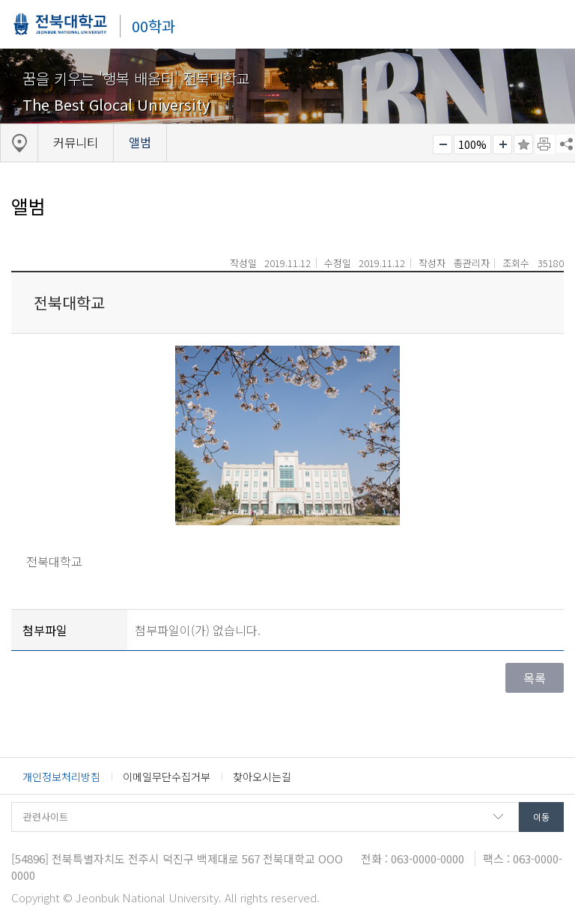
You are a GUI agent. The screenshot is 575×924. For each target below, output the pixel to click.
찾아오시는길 (262, 777)
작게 (442, 144)
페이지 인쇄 (545, 144)
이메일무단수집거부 (167, 777)
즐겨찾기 (523, 144)
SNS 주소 (565, 144)
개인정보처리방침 (61, 777)
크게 (502, 144)
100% (472, 144)
